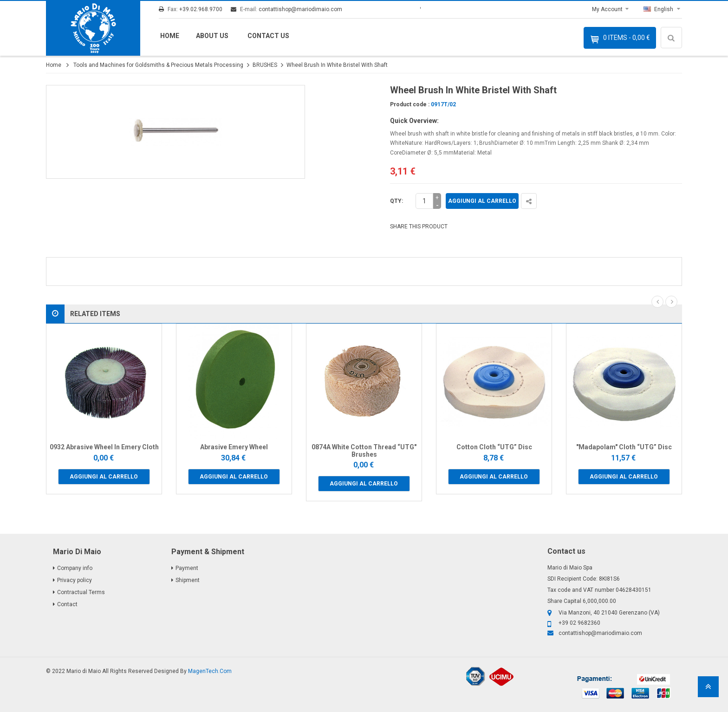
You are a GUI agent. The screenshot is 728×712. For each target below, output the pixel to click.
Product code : (410, 104)
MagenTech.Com (210, 671)
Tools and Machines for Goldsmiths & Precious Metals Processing (158, 65)
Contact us (268, 36)
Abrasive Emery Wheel (234, 447)
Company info (75, 568)
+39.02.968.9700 (201, 9)
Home (170, 36)
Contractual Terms (81, 592)
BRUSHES (265, 65)
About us (212, 36)
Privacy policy (75, 580)
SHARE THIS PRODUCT (419, 227)
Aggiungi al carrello (482, 201)
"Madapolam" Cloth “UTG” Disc (624, 447)
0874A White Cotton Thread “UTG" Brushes (364, 450)
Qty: (396, 201)
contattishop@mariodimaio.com (300, 9)
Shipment (188, 580)
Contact (67, 604)
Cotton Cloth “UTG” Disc (494, 447)
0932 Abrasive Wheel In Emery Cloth (104, 447)
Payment (187, 568)
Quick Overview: (414, 121)
